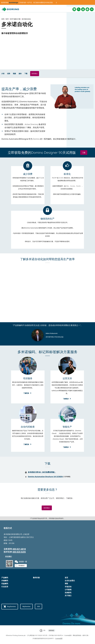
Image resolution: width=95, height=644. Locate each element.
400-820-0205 (19, 552)
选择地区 (51, 631)
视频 (14, 74)
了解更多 (28, 393)
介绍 (3, 74)
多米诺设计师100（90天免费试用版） (42, 472)
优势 (9, 74)
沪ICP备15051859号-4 (56, 636)
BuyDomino (10, 607)
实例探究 (68, 593)
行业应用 (5, 587)
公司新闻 (68, 590)
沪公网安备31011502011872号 (37, 636)
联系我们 (35, 74)
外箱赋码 (5, 581)
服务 (20, 74)
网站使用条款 (77, 636)
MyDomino (28, 607)
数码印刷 (36, 578)
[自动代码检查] (28, 427)
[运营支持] (67, 378)
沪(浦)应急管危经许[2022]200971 (43, 639)
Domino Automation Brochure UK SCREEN (45, 477)
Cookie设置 (59, 639)
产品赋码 (5, 578)
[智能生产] (67, 427)
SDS (40, 607)
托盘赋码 (5, 584)
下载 (26, 74)
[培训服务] (28, 378)
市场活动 (68, 587)
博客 (66, 584)
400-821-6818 (19, 549)
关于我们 (68, 596)
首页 (66, 578)
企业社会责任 (70, 581)
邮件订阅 (85, 636)
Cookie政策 (68, 636)
